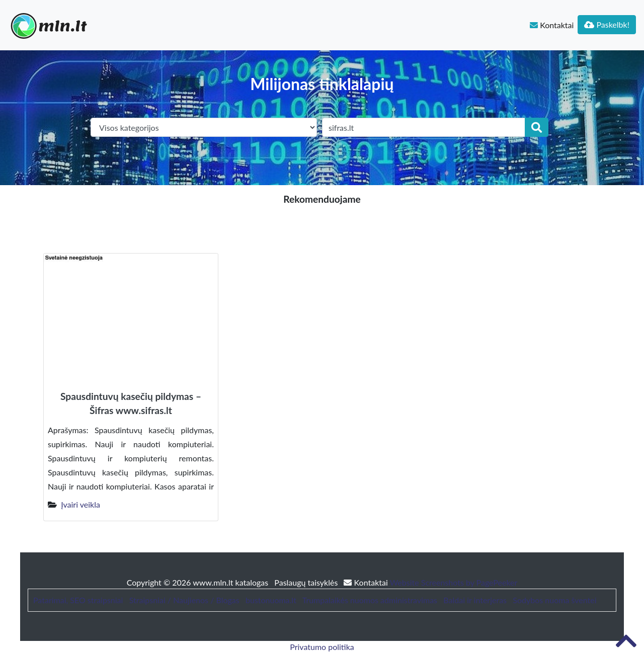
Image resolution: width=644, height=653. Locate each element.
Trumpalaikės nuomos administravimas (370, 600)
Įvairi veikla (80, 504)
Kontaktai (552, 25)
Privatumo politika (322, 647)
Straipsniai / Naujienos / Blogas (184, 600)
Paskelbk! (607, 24)
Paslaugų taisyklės (307, 582)
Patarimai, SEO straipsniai (78, 600)
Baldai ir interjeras (475, 600)
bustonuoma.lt (271, 600)
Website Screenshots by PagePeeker (454, 582)
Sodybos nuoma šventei (554, 600)
